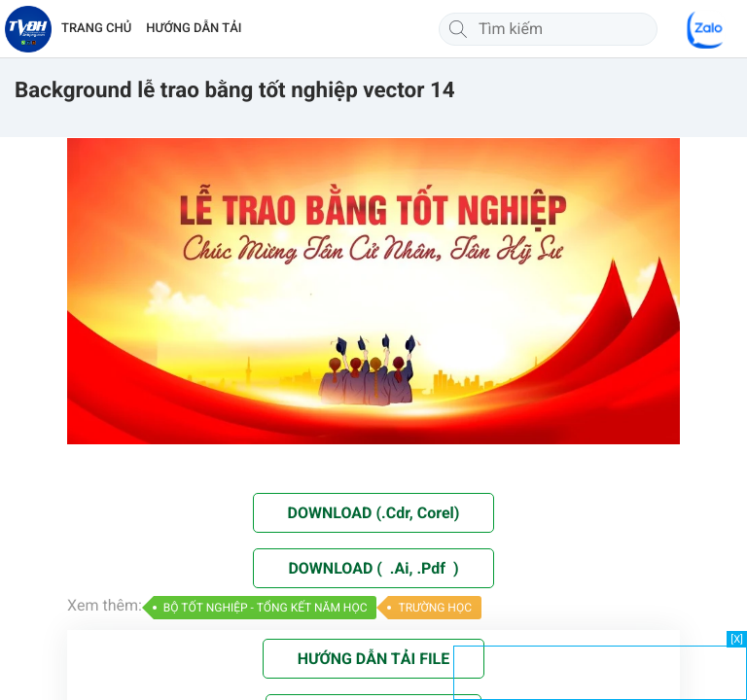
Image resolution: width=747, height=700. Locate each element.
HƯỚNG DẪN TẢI (194, 29)
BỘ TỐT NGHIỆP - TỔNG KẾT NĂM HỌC (266, 608)
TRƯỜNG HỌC (434, 608)
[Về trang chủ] (28, 29)
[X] (737, 639)
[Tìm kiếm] (458, 29)
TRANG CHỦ (96, 29)
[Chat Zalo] (706, 29)
